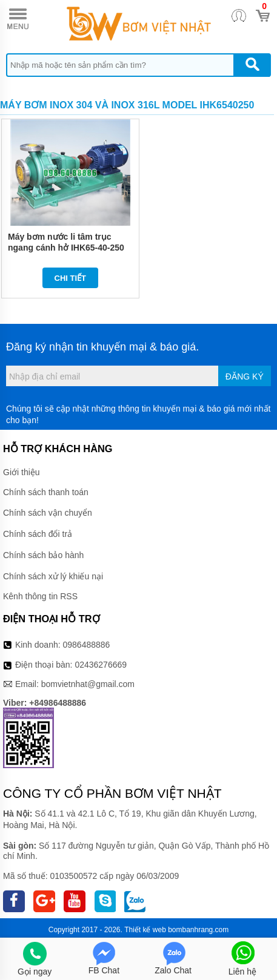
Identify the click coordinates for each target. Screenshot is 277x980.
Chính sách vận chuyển (48, 513)
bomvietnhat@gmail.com (88, 684)
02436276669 (101, 665)
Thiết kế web (145, 930)
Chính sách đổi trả (38, 534)
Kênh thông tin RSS (40, 596)
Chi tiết (71, 278)
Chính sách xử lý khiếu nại (53, 576)
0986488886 (87, 645)
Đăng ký (245, 377)
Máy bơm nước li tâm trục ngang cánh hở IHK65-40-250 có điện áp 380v (66, 248)
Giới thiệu (22, 472)
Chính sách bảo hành (43, 555)
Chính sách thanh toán (46, 492)
